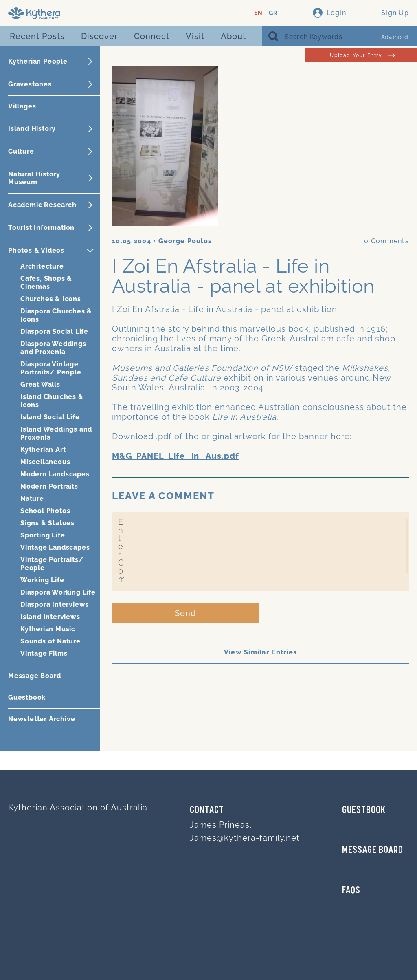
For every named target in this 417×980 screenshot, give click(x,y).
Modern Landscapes (55, 474)
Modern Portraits (49, 486)
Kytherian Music (48, 629)
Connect (152, 36)
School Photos (45, 511)
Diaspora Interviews (55, 605)
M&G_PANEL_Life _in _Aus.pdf (176, 456)
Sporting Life (43, 535)
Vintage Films (44, 653)
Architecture (42, 266)
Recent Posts (37, 36)
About (233, 36)
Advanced (395, 37)
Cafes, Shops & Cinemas (46, 283)
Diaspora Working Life (58, 592)
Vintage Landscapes (55, 547)
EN (258, 13)
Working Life (42, 580)
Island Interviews (50, 617)
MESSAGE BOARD (373, 850)
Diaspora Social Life (54, 331)
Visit (195, 36)
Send (185, 613)
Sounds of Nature (50, 641)
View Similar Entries (261, 652)
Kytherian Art (43, 450)
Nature (32, 499)
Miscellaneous (45, 462)
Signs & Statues (47, 523)
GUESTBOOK (364, 810)
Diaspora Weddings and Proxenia (53, 348)
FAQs (351, 891)
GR (273, 13)
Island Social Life (50, 417)
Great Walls (40, 384)
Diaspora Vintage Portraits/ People (51, 368)
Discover (99, 36)
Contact (207, 810)
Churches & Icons (51, 299)
